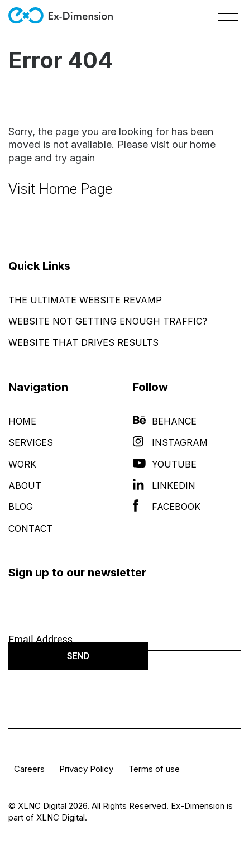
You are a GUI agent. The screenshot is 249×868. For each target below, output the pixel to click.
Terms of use (154, 769)
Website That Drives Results (83, 342)
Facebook (167, 507)
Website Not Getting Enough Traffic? (108, 321)
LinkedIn (164, 485)
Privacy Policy (86, 769)
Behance (165, 421)
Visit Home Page (60, 189)
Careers (29, 769)
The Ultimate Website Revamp (85, 300)
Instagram (170, 442)
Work (22, 464)
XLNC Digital (61, 817)
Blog (21, 507)
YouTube (165, 464)
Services (31, 442)
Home (22, 421)
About (25, 485)
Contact (30, 528)
